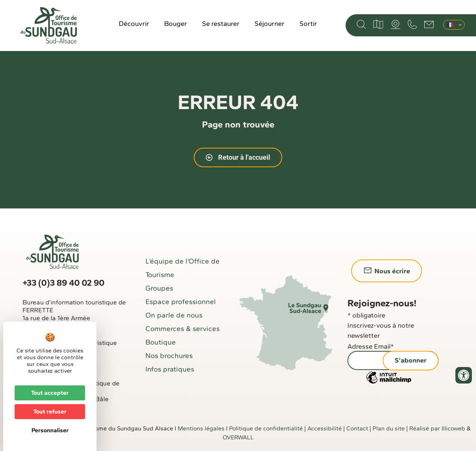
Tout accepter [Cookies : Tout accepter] (50, 393)
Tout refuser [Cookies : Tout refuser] (50, 411)
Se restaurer (221, 24)
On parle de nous (174, 315)
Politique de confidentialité (266, 428)
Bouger (176, 24)
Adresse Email (371, 346)
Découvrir (134, 24)
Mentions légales (201, 428)
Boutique (161, 342)
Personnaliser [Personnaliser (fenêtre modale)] (50, 430)
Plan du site (389, 428)
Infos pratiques (170, 369)
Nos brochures (169, 356)
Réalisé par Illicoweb (437, 428)
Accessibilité (325, 428)
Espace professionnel (181, 302)
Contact (357, 428)
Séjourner (269, 24)
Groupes (159, 288)
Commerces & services (183, 329)
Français (450, 25)
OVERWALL (238, 437)
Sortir (308, 24)
